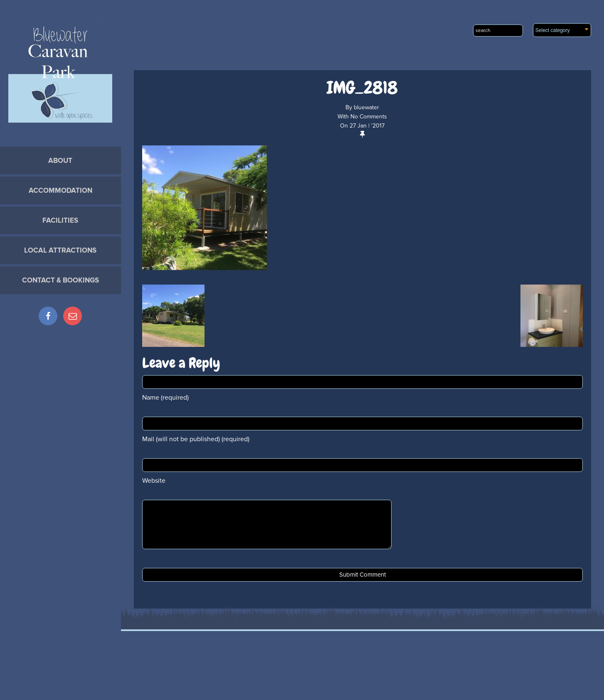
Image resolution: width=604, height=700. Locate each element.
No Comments (369, 117)
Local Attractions (60, 250)
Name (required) (165, 398)
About (60, 161)
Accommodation (60, 190)
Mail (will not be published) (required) (196, 439)
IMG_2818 (362, 88)
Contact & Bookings (60, 280)
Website (154, 481)
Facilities (60, 220)
